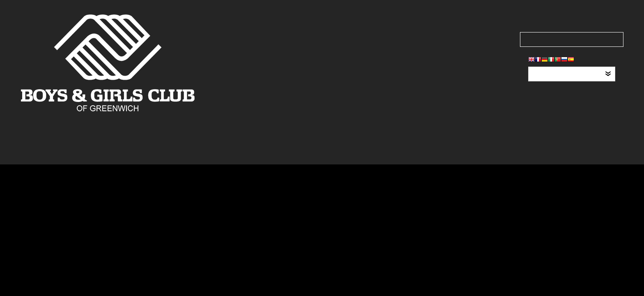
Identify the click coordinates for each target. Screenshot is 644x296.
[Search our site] (572, 39)
